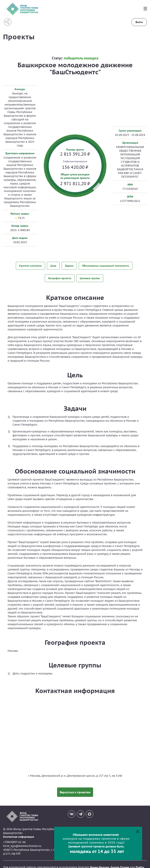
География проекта (60, 275)
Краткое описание (30, 265)
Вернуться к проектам (75, 786)
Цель (53, 265)
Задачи (69, 265)
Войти (139, 22)
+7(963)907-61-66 (14, 836)
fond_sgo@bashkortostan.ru (22, 840)
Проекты (20, 36)
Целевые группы (90, 275)
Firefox (140, 861)
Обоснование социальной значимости (106, 265)
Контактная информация (19, 831)
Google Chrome (120, 861)
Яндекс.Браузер (100, 861)
